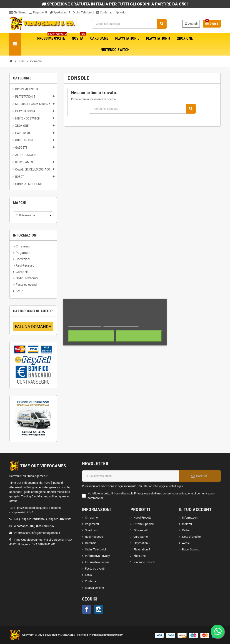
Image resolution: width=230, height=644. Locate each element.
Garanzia (91, 543)
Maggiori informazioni (85, 325)
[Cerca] (129, 24)
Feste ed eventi (95, 569)
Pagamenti (38, 12)
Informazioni (190, 518)
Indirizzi (187, 524)
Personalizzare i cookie (121, 325)
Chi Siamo (18, 12)
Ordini (186, 530)
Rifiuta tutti (91, 336)
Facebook (87, 609)
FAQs (88, 575)
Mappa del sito (94, 588)
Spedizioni (58, 12)
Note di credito (191, 537)
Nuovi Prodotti (142, 518)
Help (121, 12)
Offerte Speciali (144, 524)
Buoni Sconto (191, 549)
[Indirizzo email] (131, 476)
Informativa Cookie (97, 562)
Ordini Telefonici (81, 12)
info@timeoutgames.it (46, 533)
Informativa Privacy (97, 556)
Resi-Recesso (94, 537)
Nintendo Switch (144, 562)
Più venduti (140, 530)
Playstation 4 (142, 549)
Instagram (99, 609)
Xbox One (140, 556)
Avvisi (186, 543)
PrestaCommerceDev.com (108, 635)
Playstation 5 (142, 543)
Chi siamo (91, 518)
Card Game (141, 537)
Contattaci (105, 12)
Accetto (139, 336)
